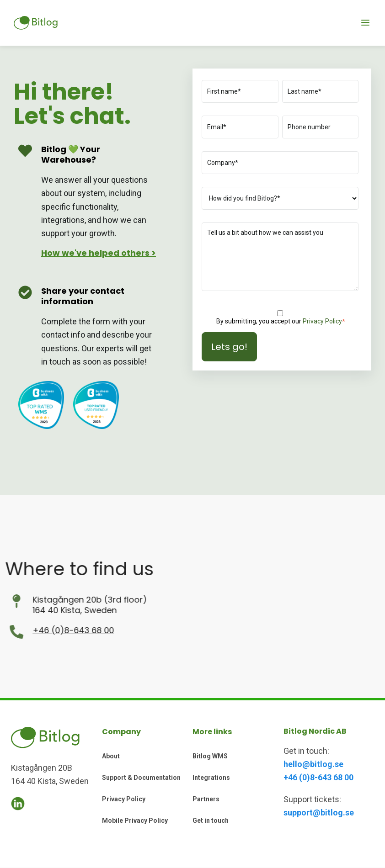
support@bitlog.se (319, 812)
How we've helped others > (99, 253)
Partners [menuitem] (206, 799)
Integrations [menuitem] (211, 778)
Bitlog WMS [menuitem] (210, 756)
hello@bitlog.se (313, 764)
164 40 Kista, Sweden (42, 610)
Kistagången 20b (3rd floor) (57, 600)
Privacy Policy (322, 321)
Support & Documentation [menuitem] (141, 778)
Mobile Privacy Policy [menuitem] (135, 820)
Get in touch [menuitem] (211, 820)
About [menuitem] (111, 756)
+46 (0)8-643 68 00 (41, 630)
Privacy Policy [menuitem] (124, 799)
